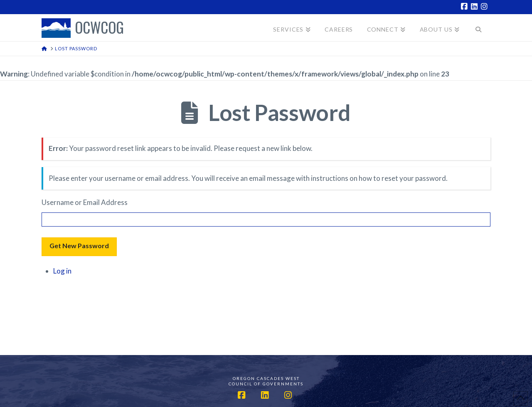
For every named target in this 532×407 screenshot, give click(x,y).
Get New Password (79, 245)
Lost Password (279, 112)
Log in (62, 271)
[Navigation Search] (479, 28)
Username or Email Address (85, 202)
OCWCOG (99, 28)
